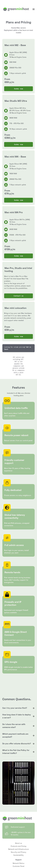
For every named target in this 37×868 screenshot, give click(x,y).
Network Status (18, 863)
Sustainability (18, 855)
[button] (34, 9)
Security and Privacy (18, 852)
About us (18, 843)
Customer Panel (18, 866)
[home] (16, 9)
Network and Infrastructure (18, 849)
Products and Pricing (18, 846)
